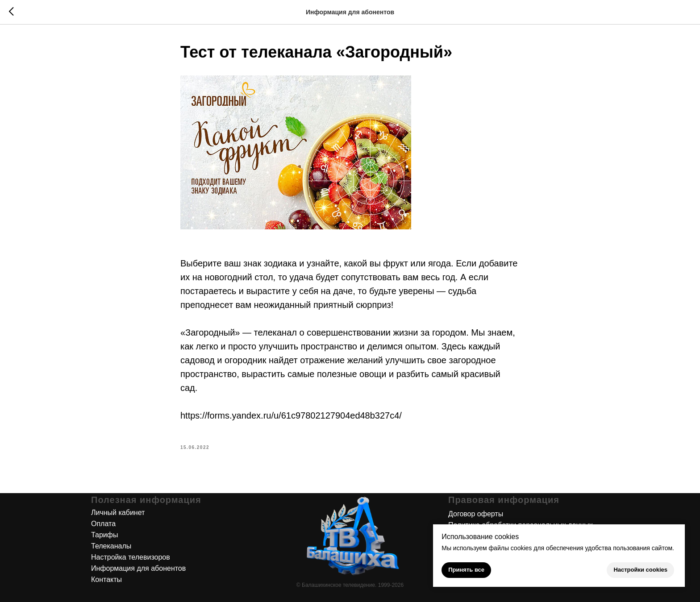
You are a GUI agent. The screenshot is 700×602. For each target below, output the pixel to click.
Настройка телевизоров (131, 557)
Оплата (103, 524)
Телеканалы (111, 546)
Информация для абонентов (138, 568)
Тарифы (104, 535)
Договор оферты (476, 514)
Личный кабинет (118, 513)
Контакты (106, 579)
